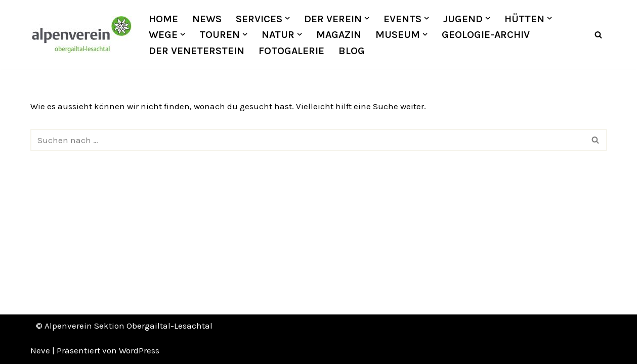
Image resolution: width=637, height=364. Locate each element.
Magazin (339, 34)
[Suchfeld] (598, 35)
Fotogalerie (291, 51)
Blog (352, 51)
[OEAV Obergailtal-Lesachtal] (81, 34)
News (207, 19)
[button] (287, 18)
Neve (40, 350)
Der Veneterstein (197, 51)
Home (163, 19)
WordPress (139, 350)
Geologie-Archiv (486, 34)
